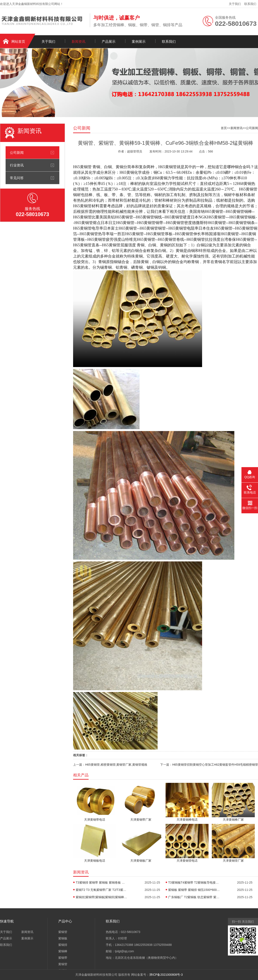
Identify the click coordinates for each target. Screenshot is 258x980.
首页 (224, 128)
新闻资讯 (78, 42)
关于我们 (235, 4)
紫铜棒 (63, 951)
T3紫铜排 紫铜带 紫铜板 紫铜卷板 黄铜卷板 (101, 882)
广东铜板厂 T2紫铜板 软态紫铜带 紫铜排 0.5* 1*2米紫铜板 (194, 897)
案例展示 (139, 42)
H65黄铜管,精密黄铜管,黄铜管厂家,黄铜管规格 (116, 765)
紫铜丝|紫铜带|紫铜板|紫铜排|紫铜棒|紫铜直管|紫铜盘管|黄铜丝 (101, 897)
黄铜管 (63, 964)
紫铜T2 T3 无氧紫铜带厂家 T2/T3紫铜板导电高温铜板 (101, 890)
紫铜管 (63, 932)
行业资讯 (17, 165)
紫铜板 (63, 938)
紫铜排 (63, 945)
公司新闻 (17, 152)
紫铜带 (63, 958)
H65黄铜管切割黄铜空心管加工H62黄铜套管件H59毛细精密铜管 (215, 765)
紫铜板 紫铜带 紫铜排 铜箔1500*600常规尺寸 (194, 890)
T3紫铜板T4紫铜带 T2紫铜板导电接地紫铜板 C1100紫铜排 (194, 882)
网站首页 (18, 42)
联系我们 (250, 4)
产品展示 (109, 42)
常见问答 (17, 178)
